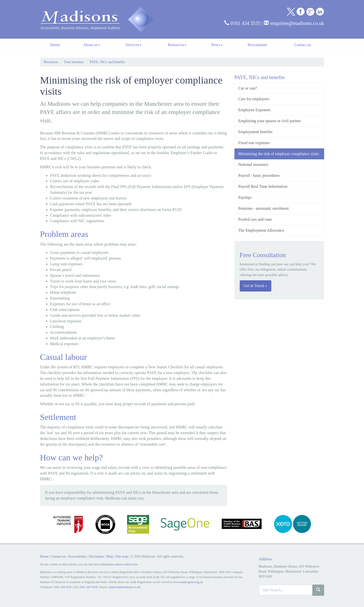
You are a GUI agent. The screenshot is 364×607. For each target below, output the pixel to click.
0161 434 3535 (242, 23)
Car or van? (248, 88)
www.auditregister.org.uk (188, 582)
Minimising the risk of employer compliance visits (279, 154)
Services (134, 45)
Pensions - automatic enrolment (264, 208)
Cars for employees (254, 99)
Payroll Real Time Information (263, 186)
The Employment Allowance (261, 230)
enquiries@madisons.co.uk (294, 23)
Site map (122, 556)
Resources (177, 45)
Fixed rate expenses (254, 143)
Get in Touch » (255, 286)
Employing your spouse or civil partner (270, 121)
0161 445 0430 (89, 587)
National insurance (253, 164)
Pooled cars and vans (255, 219)
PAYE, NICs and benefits (107, 62)
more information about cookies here (116, 564)
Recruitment (257, 45)
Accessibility (77, 556)
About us (91, 45)
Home (55, 45)
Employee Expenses (255, 110)
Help (110, 556)
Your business (74, 62)
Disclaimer (96, 556)
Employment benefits (255, 132)
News (217, 45)
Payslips (245, 197)
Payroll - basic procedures (259, 175)
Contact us (303, 45)
